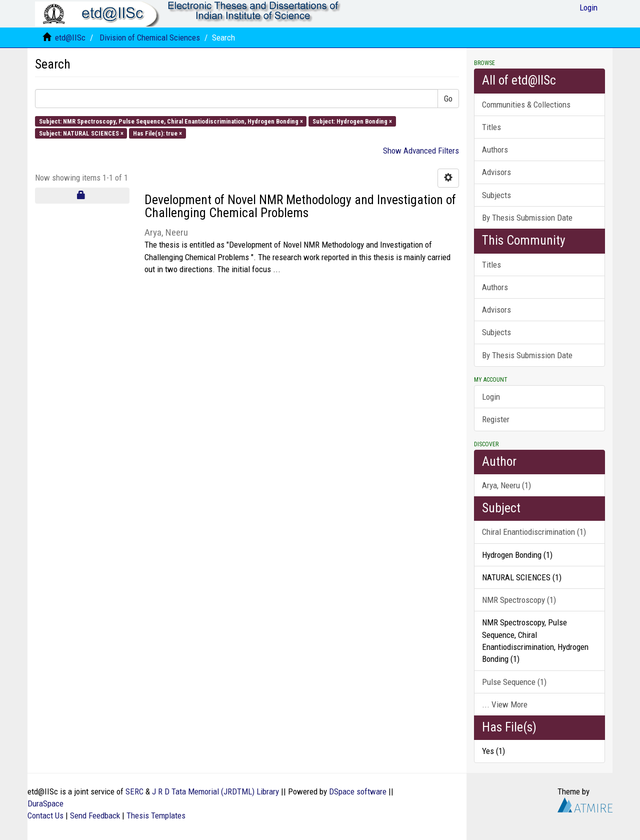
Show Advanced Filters (421, 151)
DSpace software (358, 791)
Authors (495, 150)
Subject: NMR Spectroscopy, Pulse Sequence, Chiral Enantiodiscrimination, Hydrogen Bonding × (171, 121)
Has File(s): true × (157, 133)
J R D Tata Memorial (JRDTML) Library (215, 791)
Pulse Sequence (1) (514, 682)
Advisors (496, 172)
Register (496, 419)
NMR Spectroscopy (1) (519, 600)
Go (448, 99)
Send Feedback (95, 815)
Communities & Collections (526, 105)
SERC (134, 791)
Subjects (496, 195)
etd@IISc (70, 38)
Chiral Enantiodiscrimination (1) (534, 532)
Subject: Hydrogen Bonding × (352, 121)
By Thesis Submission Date (527, 218)
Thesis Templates (156, 815)
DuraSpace (45, 803)
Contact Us (45, 815)
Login (491, 397)
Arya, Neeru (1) (506, 485)
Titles (491, 127)
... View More (505, 704)
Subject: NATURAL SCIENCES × (81, 133)
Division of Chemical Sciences (150, 38)
